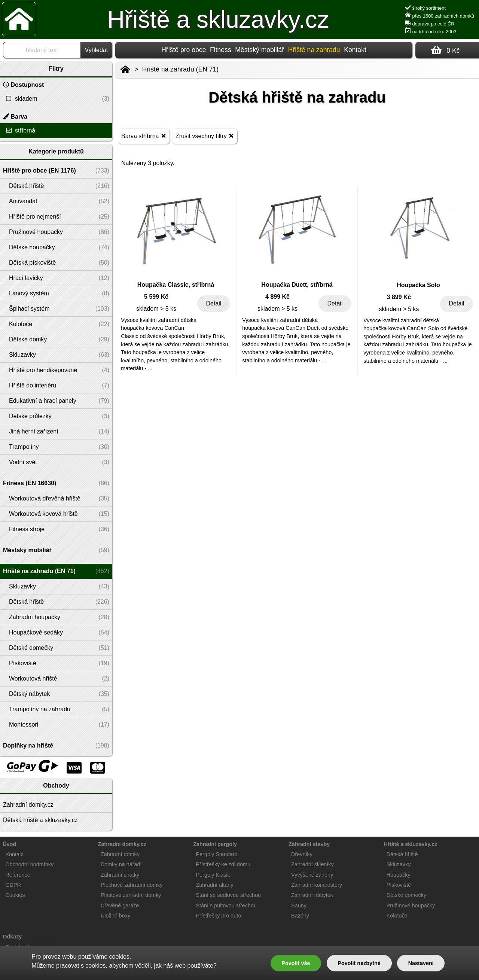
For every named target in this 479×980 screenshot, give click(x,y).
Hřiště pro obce (184, 50)
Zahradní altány (215, 885)
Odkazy (12, 937)
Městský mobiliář (260, 50)
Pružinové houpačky (411, 906)
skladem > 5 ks (156, 309)
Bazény (300, 916)
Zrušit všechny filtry (205, 136)
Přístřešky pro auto (219, 916)
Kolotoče (397, 916)
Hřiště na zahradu (314, 50)
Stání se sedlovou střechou (229, 895)
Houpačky (399, 875)
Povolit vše (296, 963)
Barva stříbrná (144, 136)
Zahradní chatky (120, 875)
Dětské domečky (406, 895)
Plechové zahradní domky (132, 885)
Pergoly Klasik (213, 875)
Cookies (15, 895)
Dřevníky (302, 854)
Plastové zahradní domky (131, 895)
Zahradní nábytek (312, 895)
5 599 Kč (156, 297)
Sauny (299, 906)
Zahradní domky (120, 854)
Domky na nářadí (121, 864)
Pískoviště (399, 885)
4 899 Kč (277, 297)
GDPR (13, 885)
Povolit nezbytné (359, 963)
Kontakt (355, 50)
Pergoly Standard (217, 854)
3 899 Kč (399, 297)
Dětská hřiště (402, 854)
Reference (18, 875)
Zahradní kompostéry (317, 885)
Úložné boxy (115, 916)
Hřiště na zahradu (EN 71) (180, 69)
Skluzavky (399, 864)
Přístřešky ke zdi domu (223, 864)
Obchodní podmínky (29, 864)
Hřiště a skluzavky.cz (218, 19)
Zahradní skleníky (312, 864)
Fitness (221, 50)
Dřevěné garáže (120, 906)
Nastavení (421, 963)
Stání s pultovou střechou (226, 906)
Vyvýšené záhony (312, 875)
